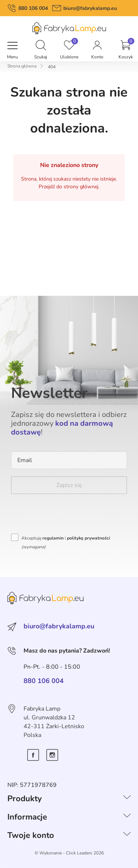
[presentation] (67, 516)
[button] (41, 46)
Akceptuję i (66, 542)
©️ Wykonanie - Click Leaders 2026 (69, 853)
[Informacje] (127, 817)
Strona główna (22, 66)
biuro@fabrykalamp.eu (90, 8)
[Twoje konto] (127, 835)
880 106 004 (33, 8)
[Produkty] (127, 799)
